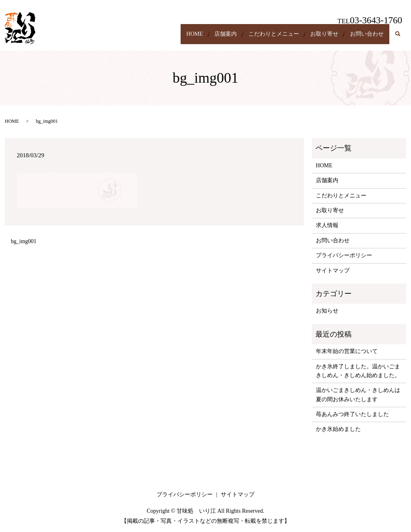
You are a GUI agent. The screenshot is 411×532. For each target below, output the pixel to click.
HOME (170, 38)
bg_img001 (24, 241)
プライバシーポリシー (344, 255)
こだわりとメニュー (260, 38)
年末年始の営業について (347, 351)
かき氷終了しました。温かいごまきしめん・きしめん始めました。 (358, 371)
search (402, 38)
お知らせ (327, 311)
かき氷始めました (338, 429)
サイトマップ (333, 271)
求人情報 (327, 225)
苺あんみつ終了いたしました (352, 414)
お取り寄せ (316, 38)
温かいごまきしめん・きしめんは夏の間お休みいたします (358, 395)
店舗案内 (207, 38)
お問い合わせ (364, 38)
